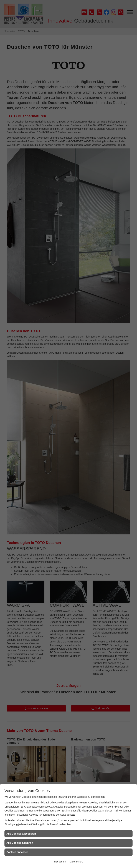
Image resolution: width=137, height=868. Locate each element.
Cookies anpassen (17, 852)
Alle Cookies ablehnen (20, 843)
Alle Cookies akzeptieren (21, 834)
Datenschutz (77, 862)
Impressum (60, 862)
